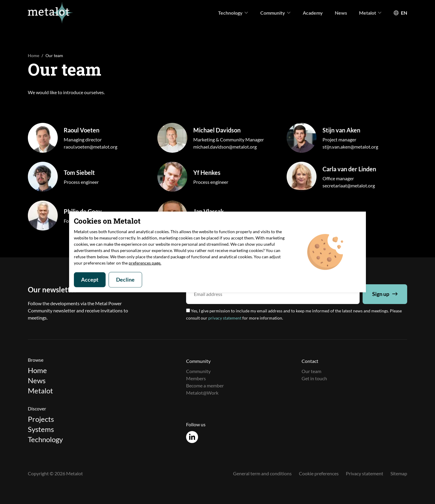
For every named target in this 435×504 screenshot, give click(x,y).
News (341, 13)
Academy (313, 13)
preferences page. (145, 263)
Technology (233, 13)
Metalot (370, 13)
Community (276, 13)
